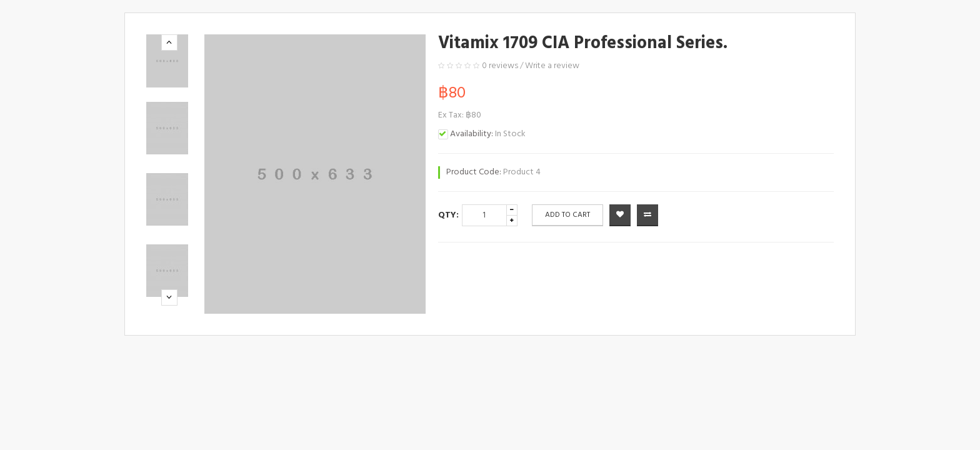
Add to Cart (567, 215)
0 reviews (500, 66)
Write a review (552, 66)
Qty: (448, 215)
